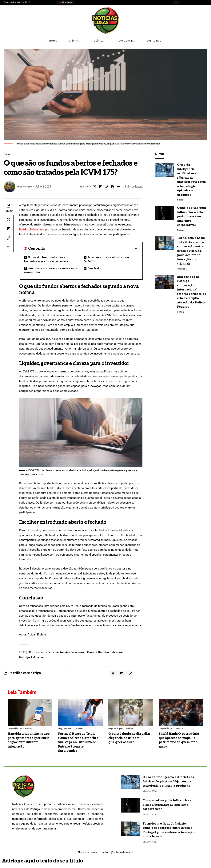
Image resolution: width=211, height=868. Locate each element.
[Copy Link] (107, 188)
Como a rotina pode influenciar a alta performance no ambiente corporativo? (192, 217)
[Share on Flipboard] (101, 188)
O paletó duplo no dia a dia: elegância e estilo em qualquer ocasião (129, 741)
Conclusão (94, 269)
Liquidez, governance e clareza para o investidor (51, 271)
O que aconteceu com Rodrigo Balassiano (57, 653)
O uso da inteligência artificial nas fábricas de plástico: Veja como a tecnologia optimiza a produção (168, 784)
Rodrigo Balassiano (32, 230)
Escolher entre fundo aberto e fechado (106, 260)
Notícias (9, 155)
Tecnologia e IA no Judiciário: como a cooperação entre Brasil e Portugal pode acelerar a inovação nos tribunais (191, 252)
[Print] (113, 188)
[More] (118, 188)
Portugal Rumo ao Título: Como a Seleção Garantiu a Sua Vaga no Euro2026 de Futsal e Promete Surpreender (78, 745)
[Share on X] (95, 188)
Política (181, 314)
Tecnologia (183, 270)
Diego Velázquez (28, 188)
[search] (184, 2)
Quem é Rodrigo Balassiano (106, 653)
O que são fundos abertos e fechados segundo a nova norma (46, 260)
